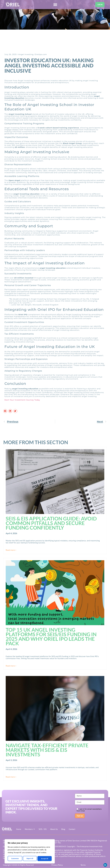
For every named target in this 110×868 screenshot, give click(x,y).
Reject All (30, 859)
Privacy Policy (57, 865)
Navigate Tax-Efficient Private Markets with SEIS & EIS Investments (47, 750)
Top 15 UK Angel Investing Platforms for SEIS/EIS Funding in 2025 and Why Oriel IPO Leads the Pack (51, 637)
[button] (5, 411)
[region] (30, 852)
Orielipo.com (41, 54)
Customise (15, 859)
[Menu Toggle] (55, 5)
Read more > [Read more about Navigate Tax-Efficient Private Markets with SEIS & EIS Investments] (11, 777)
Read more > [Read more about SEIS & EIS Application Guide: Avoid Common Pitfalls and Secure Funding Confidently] (11, 550)
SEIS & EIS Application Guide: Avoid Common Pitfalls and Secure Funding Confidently (51, 523)
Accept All (45, 859)
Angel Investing (26, 54)
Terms (83, 865)
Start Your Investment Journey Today (22, 400)
